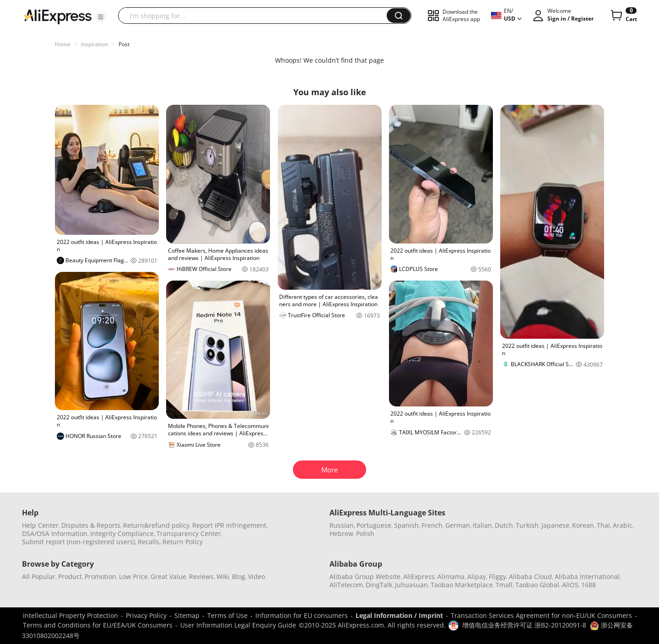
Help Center (40, 525)
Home (63, 44)
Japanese (555, 525)
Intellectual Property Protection (70, 615)
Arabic (623, 525)
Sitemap (187, 615)
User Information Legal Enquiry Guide (238, 625)
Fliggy (497, 576)
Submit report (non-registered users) (78, 542)
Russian (342, 525)
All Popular (39, 576)
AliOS (570, 585)
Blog (239, 576)
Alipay (477, 576)
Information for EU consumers (302, 615)
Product (70, 576)
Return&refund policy (156, 525)
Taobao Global (537, 585)
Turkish (527, 525)
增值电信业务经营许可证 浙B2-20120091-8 (524, 625)
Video (257, 576)
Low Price (133, 576)
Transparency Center (189, 533)
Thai (603, 525)
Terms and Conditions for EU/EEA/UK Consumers (98, 625)
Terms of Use (227, 615)
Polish (365, 533)
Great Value (168, 576)
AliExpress (419, 576)
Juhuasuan (411, 585)
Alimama (451, 576)
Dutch (504, 525)
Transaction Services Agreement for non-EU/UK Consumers (541, 615)
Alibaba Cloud (530, 576)
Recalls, (149, 542)
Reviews (201, 576)
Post (124, 44)
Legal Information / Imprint (399, 615)
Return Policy (183, 542)
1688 (589, 585)
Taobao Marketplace (462, 585)
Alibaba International (587, 576)
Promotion (100, 576)
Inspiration (95, 44)
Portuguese (374, 525)
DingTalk (379, 585)
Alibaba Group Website (365, 576)
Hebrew (341, 533)
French (432, 525)
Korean (583, 525)
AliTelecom (346, 585)
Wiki (223, 576)
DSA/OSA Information (55, 533)
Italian (482, 525)
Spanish (406, 525)
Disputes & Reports (91, 525)
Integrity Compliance (122, 533)
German (458, 525)
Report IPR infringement (229, 525)
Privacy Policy (146, 615)
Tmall (504, 585)
